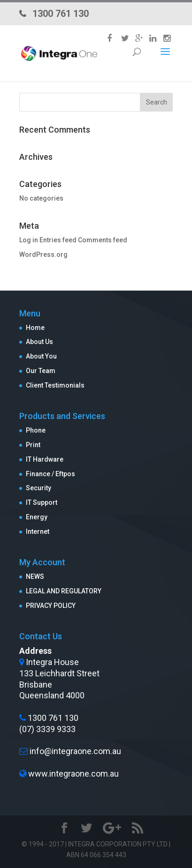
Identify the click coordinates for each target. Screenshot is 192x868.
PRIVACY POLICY (51, 606)
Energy (37, 517)
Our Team (41, 371)
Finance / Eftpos (50, 474)
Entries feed (58, 240)
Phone (36, 430)
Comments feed (103, 240)
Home (35, 328)
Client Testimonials (55, 385)
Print (33, 445)
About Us (39, 342)
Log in (29, 240)
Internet (38, 531)
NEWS (35, 576)
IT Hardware (45, 459)
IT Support (42, 502)
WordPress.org (43, 254)
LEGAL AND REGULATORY (64, 591)
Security (38, 488)
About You (41, 356)
